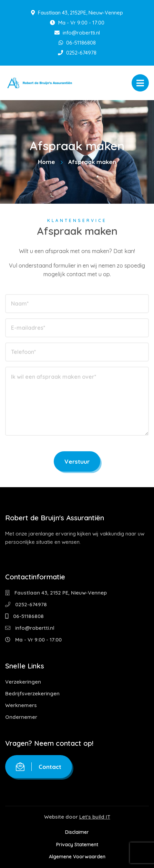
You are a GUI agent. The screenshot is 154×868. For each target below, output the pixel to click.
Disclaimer (77, 832)
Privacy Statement (77, 845)
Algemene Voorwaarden (77, 857)
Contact (39, 767)
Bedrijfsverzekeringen (32, 693)
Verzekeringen (23, 682)
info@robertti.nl (77, 33)
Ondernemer (21, 717)
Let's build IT (95, 817)
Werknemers (21, 705)
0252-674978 (77, 53)
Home (47, 162)
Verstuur (77, 461)
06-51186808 (77, 43)
